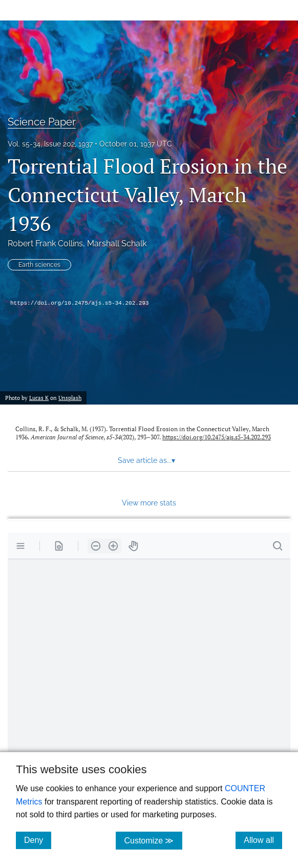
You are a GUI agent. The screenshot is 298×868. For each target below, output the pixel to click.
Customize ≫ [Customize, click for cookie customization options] (153, 840)
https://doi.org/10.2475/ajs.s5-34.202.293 (80, 303)
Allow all (263, 840)
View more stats (149, 503)
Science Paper (42, 122)
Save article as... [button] (146, 460)
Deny (38, 840)
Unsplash (70, 398)
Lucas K (39, 398)
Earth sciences (39, 265)
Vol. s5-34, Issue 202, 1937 (50, 144)
